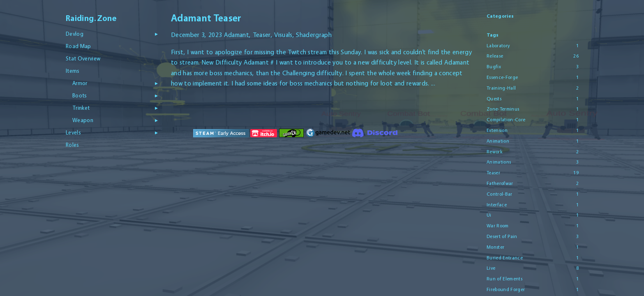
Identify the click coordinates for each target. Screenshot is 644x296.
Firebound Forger (506, 289)
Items (73, 71)
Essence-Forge (502, 77)
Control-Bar (500, 194)
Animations (499, 162)
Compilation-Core (506, 120)
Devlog (75, 34)
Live (491, 268)
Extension (497, 130)
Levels (73, 132)
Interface (497, 205)
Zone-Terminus (503, 109)
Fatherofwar (500, 183)
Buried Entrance (505, 258)
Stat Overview (83, 58)
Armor (80, 83)
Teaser (261, 35)
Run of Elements (504, 279)
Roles (73, 145)
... (433, 83)
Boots (80, 95)
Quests (494, 99)
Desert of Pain (502, 236)
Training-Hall (501, 88)
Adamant (236, 35)
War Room (498, 226)
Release (495, 56)
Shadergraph (314, 35)
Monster (495, 247)
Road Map (78, 46)
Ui (489, 215)
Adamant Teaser (206, 18)
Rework (495, 152)
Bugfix (494, 67)
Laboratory (498, 46)
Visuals (283, 35)
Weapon (83, 120)
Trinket (81, 108)
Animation (498, 141)
